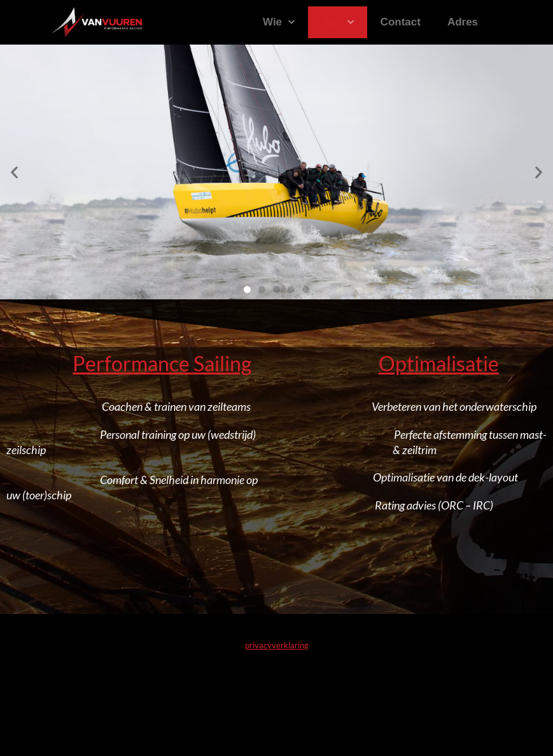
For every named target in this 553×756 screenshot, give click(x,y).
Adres (463, 22)
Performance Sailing (162, 363)
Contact (401, 22)
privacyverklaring (277, 645)
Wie (279, 22)
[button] (14, 172)
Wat (338, 22)
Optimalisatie (439, 363)
